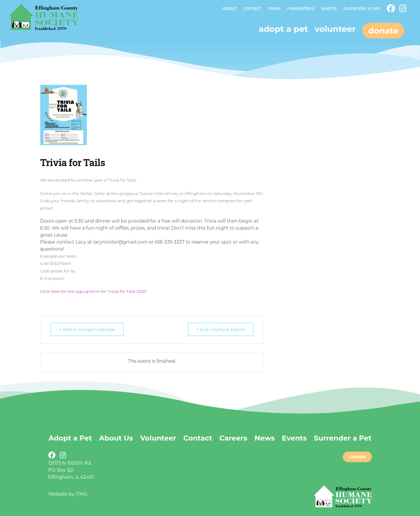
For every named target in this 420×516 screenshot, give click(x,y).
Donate (383, 31)
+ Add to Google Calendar (87, 329)
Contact (252, 8)
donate (357, 457)
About (229, 8)
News (274, 8)
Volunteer (335, 29)
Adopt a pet (283, 29)
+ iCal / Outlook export (221, 329)
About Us (116, 438)
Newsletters (301, 8)
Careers (233, 438)
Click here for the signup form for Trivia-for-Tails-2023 (93, 291)
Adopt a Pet (70, 438)
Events (329, 8)
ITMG (81, 494)
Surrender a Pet (362, 8)
